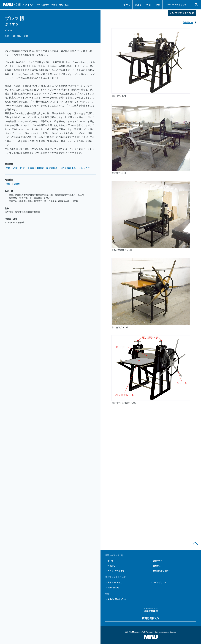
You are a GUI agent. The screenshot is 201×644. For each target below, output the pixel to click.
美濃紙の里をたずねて (117, 599)
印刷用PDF (188, 23)
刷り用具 (17, 36)
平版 (8, 168)
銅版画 (40, 168)
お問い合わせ (113, 587)
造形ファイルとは (115, 582)
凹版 (23, 168)
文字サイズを (185, 13)
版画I (9, 184)
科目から (111, 566)
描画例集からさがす (162, 571)
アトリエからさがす (116, 571)
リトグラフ (84, 168)
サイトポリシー (160, 582)
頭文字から (158, 561)
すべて (127, 5)
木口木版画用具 (68, 168)
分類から (157, 566)
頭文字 (138, 5)
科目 (149, 5)
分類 (158, 5)
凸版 (15, 168)
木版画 (31, 168)
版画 (26, 36)
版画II (17, 184)
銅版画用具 (52, 168)
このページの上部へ (195, 543)
